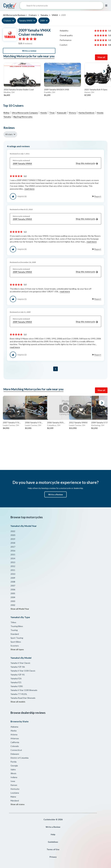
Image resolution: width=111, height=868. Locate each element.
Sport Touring (17, 638)
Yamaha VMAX (26, 21)
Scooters (15, 646)
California (15, 742)
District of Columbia (20, 758)
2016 (13, 551)
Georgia (14, 766)
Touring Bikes (17, 626)
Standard (15, 634)
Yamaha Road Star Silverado (23, 698)
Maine (13, 797)
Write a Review (56, 494)
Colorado (15, 746)
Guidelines (53, 842)
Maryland (15, 801)
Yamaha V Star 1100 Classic (23, 671)
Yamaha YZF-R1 (18, 675)
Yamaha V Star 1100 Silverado (24, 690)
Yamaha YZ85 (17, 686)
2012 (13, 566)
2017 (13, 547)
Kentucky (15, 789)
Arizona (14, 734)
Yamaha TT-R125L (19, 694)
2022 (13, 531)
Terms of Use (53, 849)
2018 (13, 543)
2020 (13, 535)
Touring (14, 630)
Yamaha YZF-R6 (18, 667)
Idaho (13, 769)
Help (53, 834)
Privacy (53, 857)
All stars (9, 134)
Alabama (14, 727)
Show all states (18, 804)
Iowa (13, 781)
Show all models (18, 702)
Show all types (17, 649)
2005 (13, 593)
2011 (13, 570)
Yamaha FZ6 (16, 678)
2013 (13, 562)
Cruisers (7, 21)
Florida (14, 762)
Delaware (15, 754)
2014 (13, 558)
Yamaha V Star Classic (20, 663)
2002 (13, 605)
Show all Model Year (20, 609)
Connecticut (16, 750)
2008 (13, 582)
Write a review (29, 51)
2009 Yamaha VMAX (55, 164)
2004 (13, 597)
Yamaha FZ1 (16, 682)
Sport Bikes (16, 642)
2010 (13, 574)
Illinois (13, 773)
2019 (13, 539)
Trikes (13, 622)
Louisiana (15, 793)
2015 (13, 555)
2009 (42, 21)
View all (101, 57)
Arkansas (15, 738)
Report (98, 196)
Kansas (14, 785)
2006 (13, 589)
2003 (13, 601)
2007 (13, 586)
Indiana (14, 777)
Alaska (14, 731)
